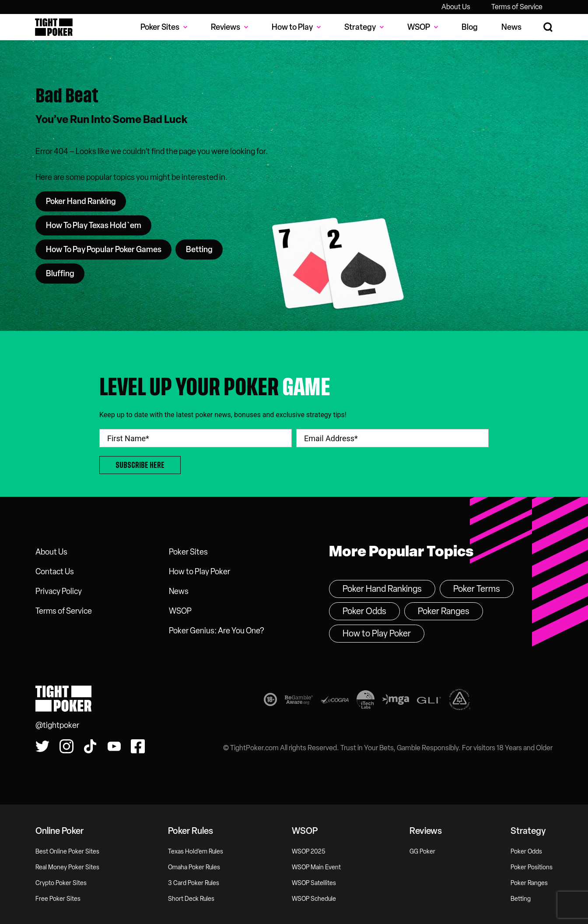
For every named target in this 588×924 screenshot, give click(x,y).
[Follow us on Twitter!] (42, 746)
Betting (199, 249)
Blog (470, 27)
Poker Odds (364, 611)
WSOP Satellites (314, 883)
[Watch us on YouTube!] (114, 746)
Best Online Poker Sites (67, 852)
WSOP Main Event (316, 867)
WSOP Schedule (314, 899)
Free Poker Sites (58, 899)
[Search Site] (548, 27)
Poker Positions (532, 867)
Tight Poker (54, 27)
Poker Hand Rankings (382, 589)
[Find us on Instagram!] (66, 746)
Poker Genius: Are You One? (216, 631)
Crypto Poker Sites (61, 883)
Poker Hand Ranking (81, 201)
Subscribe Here (140, 465)
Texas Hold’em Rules (196, 852)
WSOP (180, 611)
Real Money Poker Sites (67, 867)
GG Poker (422, 852)
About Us (456, 7)
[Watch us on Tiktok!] (90, 746)
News (511, 27)
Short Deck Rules (191, 899)
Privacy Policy (59, 591)
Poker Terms (477, 589)
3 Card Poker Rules (194, 883)
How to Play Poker (199, 572)
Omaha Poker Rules (194, 867)
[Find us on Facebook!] (138, 746)
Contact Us (55, 572)
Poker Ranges (444, 611)
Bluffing (60, 274)
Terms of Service (517, 7)
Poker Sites (188, 552)
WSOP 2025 (309, 852)
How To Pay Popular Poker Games (104, 249)
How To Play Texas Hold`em (94, 225)
